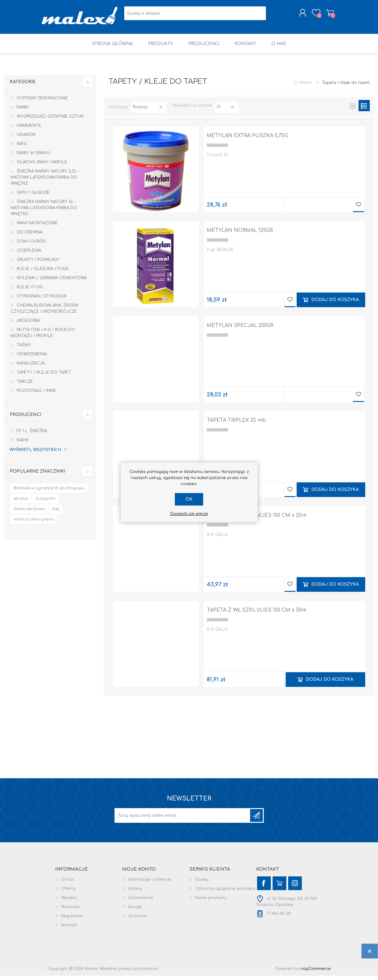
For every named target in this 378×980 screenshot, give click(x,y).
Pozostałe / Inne (36, 395)
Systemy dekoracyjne (42, 102)
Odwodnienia (32, 358)
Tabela (353, 110)
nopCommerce (316, 973)
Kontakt (69, 929)
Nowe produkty (211, 902)
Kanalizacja (31, 367)
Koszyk (324, 15)
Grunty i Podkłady (38, 264)
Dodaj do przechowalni (359, 209)
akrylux (21, 503)
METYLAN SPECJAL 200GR (240, 330)
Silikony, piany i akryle (42, 166)
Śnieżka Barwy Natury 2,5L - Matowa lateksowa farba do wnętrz (45, 182)
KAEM (23, 444)
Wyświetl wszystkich (35, 454)
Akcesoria (28, 325)
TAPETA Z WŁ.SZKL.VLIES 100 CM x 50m (257, 614)
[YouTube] (279, 888)
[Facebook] (264, 888)
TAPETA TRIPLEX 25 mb (236, 424)
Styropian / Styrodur (42, 300)
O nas (67, 884)
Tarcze (25, 386)
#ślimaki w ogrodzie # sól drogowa (49, 492)
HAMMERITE (29, 130)
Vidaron (26, 139)
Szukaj (202, 884)
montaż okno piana (34, 524)
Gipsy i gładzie (33, 197)
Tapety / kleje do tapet (44, 377)
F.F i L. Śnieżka (32, 435)
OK (189, 499)
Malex (305, 87)
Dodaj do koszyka (335, 304)
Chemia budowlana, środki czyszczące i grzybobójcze (45, 313)
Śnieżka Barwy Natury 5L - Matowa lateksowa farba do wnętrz (44, 212)
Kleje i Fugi (30, 291)
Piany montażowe (37, 227)
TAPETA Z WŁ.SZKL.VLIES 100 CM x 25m (257, 520)
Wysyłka (69, 902)
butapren (46, 503)
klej (56, 513)
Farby (23, 112)
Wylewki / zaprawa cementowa (52, 282)
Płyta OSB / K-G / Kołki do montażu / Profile (43, 337)
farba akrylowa (29, 513)
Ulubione (138, 920)
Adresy (135, 893)
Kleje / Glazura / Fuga (43, 273)
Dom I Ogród (32, 246)
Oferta (68, 893)
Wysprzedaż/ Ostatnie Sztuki (50, 121)
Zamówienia (141, 902)
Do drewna (30, 236)
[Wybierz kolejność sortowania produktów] (149, 111)
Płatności (71, 911)
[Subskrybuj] (183, 820)
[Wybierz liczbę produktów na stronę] (227, 111)
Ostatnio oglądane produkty (225, 893)
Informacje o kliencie (150, 884)
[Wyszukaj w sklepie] (195, 15)
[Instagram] (295, 888)
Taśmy (24, 349)
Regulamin (72, 920)
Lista (364, 110)
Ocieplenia (29, 255)
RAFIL (22, 148)
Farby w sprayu (34, 157)
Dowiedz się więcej (189, 514)
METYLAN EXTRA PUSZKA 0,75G (247, 140)
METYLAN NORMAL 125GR (240, 235)
